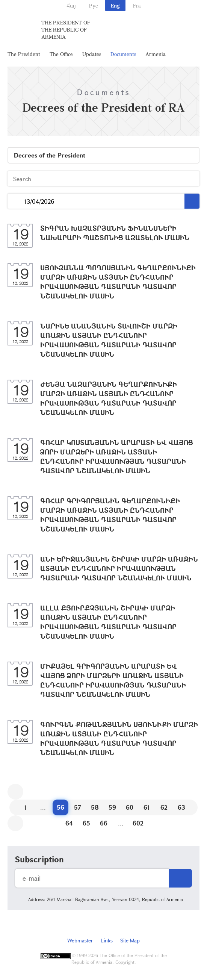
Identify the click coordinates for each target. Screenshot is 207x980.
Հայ (71, 5)
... (16, 201)
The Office (61, 54)
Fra (137, 5)
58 (95, 807)
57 (78, 807)
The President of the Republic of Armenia (66, 30)
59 (112, 807)
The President (24, 54)
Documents (123, 54)
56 (60, 807)
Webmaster (80, 940)
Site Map (130, 940)
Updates (92, 54)
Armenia (156, 54)
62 (164, 807)
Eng (115, 5)
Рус (93, 5)
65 (86, 823)
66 (104, 823)
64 (69, 823)
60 (130, 807)
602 (138, 823)
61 (147, 807)
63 (181, 807)
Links (107, 940)
